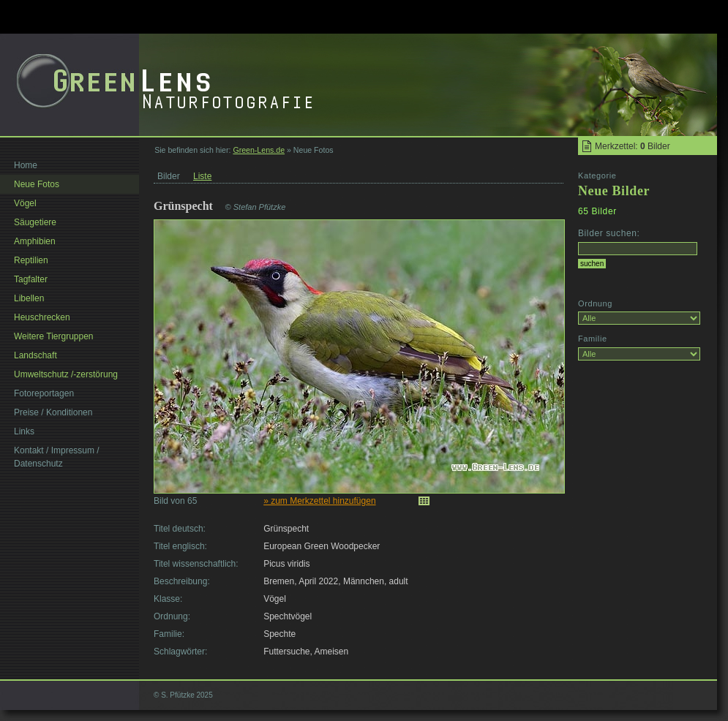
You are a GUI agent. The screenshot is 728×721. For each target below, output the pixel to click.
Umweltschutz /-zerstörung (66, 374)
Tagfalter (31, 279)
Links (24, 431)
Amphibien (35, 241)
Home (26, 165)
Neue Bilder (614, 191)
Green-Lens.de (259, 150)
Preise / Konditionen (53, 412)
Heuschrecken (42, 317)
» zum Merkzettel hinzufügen (319, 501)
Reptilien (31, 260)
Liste (202, 176)
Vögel (25, 203)
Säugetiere (35, 222)
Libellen (29, 298)
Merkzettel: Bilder (633, 146)
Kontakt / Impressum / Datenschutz (57, 457)
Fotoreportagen (44, 393)
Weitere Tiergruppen (54, 336)
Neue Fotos (37, 184)
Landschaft (35, 355)
